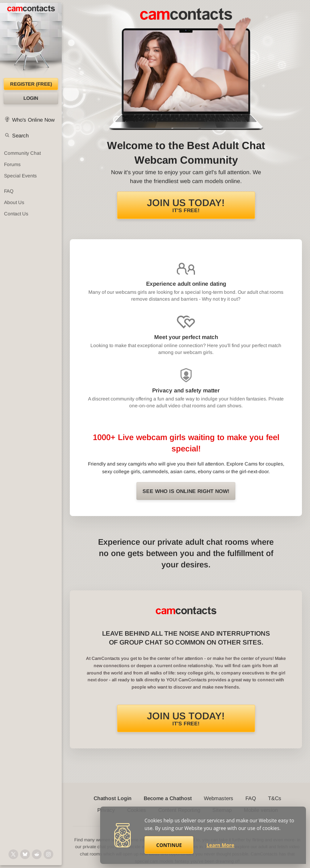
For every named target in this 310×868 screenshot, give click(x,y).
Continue (169, 845)
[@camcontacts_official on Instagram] (48, 854)
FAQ (251, 798)
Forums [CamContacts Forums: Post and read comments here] (12, 164)
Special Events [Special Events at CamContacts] (20, 176)
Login (31, 98)
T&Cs (275, 798)
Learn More (221, 845)
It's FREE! (186, 205)
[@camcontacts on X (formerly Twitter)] (13, 854)
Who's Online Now (33, 120)
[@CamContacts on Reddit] (37, 854)
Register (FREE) (31, 84)
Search (20, 136)
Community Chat (22, 153)
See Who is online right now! (186, 491)
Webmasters (219, 798)
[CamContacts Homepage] (31, 40)
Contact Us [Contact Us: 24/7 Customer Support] (16, 214)
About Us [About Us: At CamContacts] (14, 202)
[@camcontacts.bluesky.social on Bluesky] (25, 854)
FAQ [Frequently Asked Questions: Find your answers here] (9, 191)
